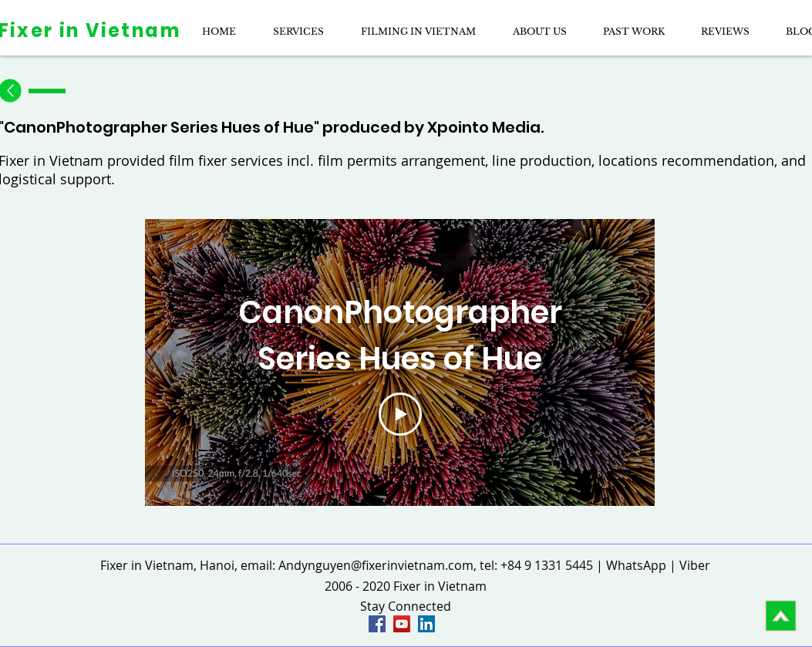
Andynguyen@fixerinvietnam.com (376, 565)
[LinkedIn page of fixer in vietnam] (426, 624)
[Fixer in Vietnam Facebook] (377, 624)
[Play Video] (399, 414)
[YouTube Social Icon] (402, 624)
